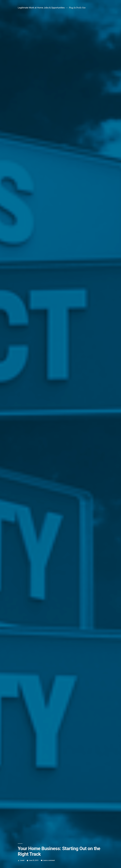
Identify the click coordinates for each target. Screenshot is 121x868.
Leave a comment (49, 860)
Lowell (22, 860)
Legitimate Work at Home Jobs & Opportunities (41, 8)
